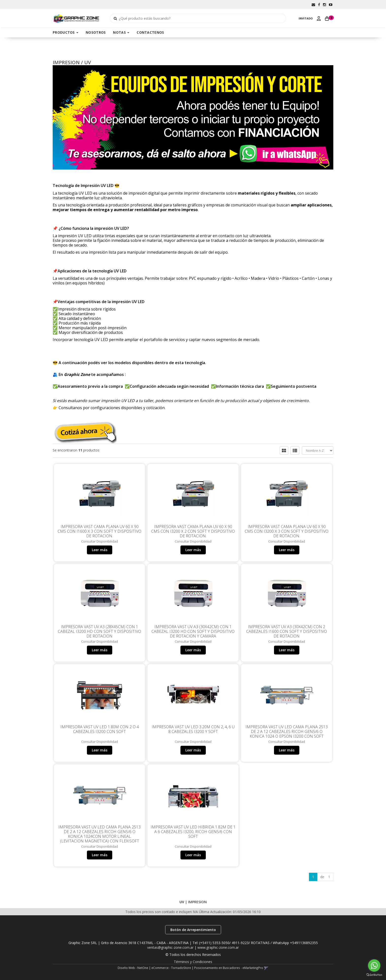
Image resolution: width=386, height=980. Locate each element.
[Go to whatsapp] (374, 965)
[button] (313, 5)
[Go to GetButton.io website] (374, 975)
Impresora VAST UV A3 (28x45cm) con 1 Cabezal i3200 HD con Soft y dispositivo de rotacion (99, 631)
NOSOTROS (96, 32)
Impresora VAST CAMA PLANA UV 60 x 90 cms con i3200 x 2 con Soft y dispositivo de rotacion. (193, 531)
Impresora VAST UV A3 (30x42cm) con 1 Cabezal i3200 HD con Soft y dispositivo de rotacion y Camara (193, 631)
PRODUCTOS (65, 32)
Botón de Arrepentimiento (193, 930)
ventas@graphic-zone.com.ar (170, 947)
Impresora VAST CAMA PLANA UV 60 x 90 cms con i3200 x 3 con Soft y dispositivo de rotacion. (287, 531)
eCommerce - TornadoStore (171, 968)
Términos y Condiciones (193, 962)
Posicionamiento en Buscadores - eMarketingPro (229, 968)
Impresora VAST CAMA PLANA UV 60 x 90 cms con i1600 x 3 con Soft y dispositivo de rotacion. (99, 531)
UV (88, 62)
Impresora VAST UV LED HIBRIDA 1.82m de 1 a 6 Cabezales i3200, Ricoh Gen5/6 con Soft (193, 832)
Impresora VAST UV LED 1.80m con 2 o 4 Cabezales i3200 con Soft (100, 729)
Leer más (100, 550)
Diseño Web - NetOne (133, 968)
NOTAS (121, 32)
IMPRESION (66, 62)
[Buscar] (115, 18)
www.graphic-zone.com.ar (218, 947)
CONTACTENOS (150, 32)
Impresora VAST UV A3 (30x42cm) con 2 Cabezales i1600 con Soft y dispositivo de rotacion (287, 631)
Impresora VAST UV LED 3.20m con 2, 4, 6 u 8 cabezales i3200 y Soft (193, 729)
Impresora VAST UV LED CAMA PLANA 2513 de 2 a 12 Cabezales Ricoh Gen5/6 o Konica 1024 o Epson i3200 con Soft (287, 731)
